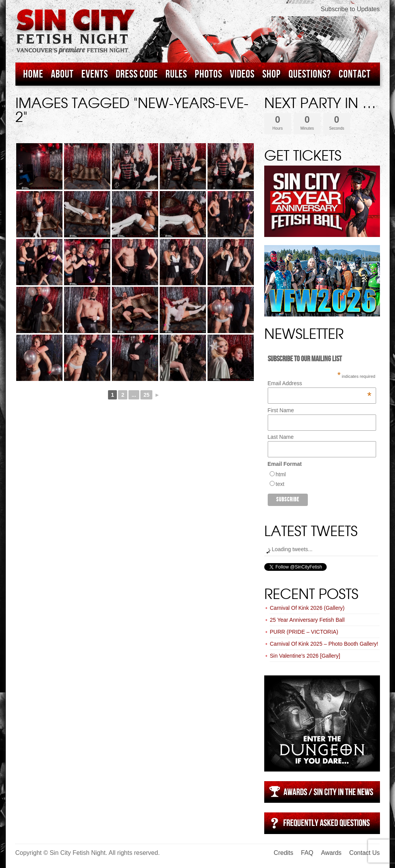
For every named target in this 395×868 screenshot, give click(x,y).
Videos (242, 74)
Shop (272, 74)
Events (95, 74)
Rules (176, 74)
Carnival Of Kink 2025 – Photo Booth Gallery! (324, 644)
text (280, 484)
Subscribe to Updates (350, 9)
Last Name (281, 437)
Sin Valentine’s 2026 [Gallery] (305, 656)
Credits (284, 853)
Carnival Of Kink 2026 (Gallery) (307, 608)
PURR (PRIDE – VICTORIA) (304, 632)
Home (33, 74)
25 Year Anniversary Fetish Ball (307, 620)
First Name (281, 410)
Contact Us (364, 853)
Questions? (310, 74)
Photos (208, 74)
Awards (331, 853)
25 (147, 395)
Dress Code (137, 74)
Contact (355, 74)
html (281, 474)
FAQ (307, 853)
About (62, 74)
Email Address (320, 383)
